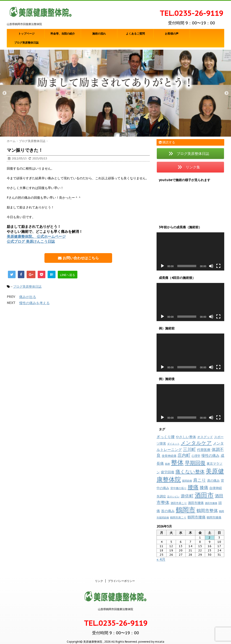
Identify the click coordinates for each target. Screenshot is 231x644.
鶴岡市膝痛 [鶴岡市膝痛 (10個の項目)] (214, 517)
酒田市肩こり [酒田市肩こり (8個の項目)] (179, 503)
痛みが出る (28, 297)
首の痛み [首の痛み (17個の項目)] (168, 511)
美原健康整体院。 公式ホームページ (36, 236)
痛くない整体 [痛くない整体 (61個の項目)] (190, 471)
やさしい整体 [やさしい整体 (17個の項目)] (186, 437)
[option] (115, 93)
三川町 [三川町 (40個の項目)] (189, 449)
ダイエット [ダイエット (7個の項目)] (173, 444)
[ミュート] (211, 266)
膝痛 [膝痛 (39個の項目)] (204, 487)
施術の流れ (99, 34)
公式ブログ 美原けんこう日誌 (31, 241)
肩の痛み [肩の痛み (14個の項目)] (213, 480)
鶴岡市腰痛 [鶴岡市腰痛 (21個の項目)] (196, 517)
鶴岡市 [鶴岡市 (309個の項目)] (186, 510)
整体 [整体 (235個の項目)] (177, 462)
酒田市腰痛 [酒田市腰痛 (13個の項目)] (196, 503)
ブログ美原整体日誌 (26, 43)
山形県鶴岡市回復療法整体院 (115, 604)
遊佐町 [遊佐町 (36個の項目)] (187, 496)
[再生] (162, 266)
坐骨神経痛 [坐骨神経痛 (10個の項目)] (169, 456)
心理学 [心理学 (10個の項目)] (196, 456)
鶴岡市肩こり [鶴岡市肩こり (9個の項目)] (178, 517)
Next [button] (226, 93)
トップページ (26, 34)
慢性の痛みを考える (34, 303)
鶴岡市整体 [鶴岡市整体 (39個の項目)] (207, 510)
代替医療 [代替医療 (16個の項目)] (204, 450)
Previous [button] (5, 93)
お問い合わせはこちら (78, 258)
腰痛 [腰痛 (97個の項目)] (193, 487)
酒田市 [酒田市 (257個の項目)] (204, 495)
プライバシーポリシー (121, 576)
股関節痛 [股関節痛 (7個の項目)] (187, 481)
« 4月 (161, 559)
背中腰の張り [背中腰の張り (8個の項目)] (178, 488)
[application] (190, 251)
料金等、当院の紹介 (63, 34)
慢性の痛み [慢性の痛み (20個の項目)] (210, 455)
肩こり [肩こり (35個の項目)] (200, 480)
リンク (99, 576)
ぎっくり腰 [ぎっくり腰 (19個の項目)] (166, 437)
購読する (167, 142)
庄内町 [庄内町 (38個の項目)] (184, 455)
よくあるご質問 (135, 34)
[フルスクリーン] (218, 266)
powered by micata (151, 637)
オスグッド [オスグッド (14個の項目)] (205, 437)
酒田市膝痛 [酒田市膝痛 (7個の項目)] (211, 503)
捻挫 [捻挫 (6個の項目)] (167, 464)
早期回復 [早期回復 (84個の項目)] (195, 463)
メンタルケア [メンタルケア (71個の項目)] (196, 443)
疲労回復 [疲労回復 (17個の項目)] (168, 472)
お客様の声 (172, 34)
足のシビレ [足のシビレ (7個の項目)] (173, 497)
